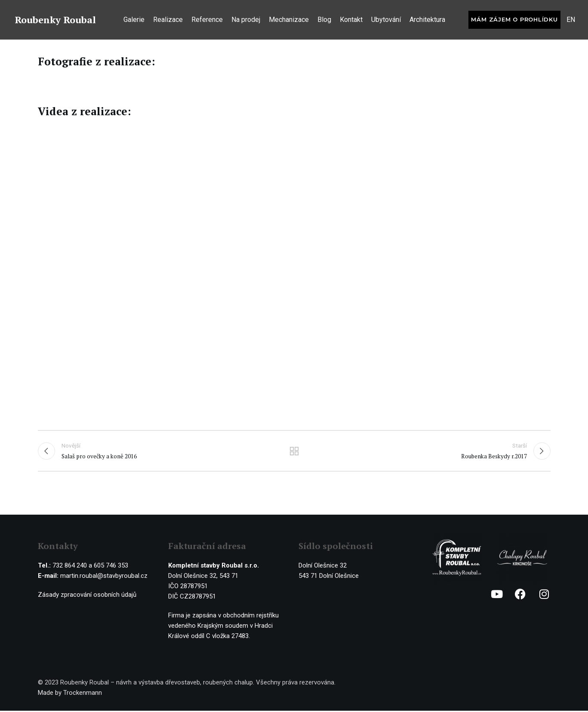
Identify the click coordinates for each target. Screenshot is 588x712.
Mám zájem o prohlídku (514, 21)
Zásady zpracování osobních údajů (87, 596)
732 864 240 (70, 567)
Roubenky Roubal (55, 21)
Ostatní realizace (294, 451)
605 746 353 (111, 567)
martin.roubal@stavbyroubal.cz (104, 577)
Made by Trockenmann (70, 694)
